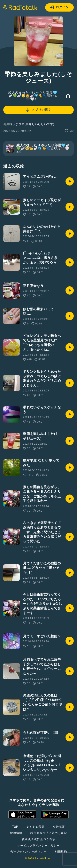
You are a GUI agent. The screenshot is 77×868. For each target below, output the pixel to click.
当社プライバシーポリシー (28, 852)
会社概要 (59, 827)
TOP (15, 827)
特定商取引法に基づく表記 (49, 833)
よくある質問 (35, 827)
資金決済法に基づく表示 (38, 839)
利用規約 (61, 852)
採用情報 (16, 833)
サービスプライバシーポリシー (38, 846)
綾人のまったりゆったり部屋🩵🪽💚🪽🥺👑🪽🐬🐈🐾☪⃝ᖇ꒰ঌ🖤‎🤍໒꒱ (33, 96)
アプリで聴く (38, 110)
